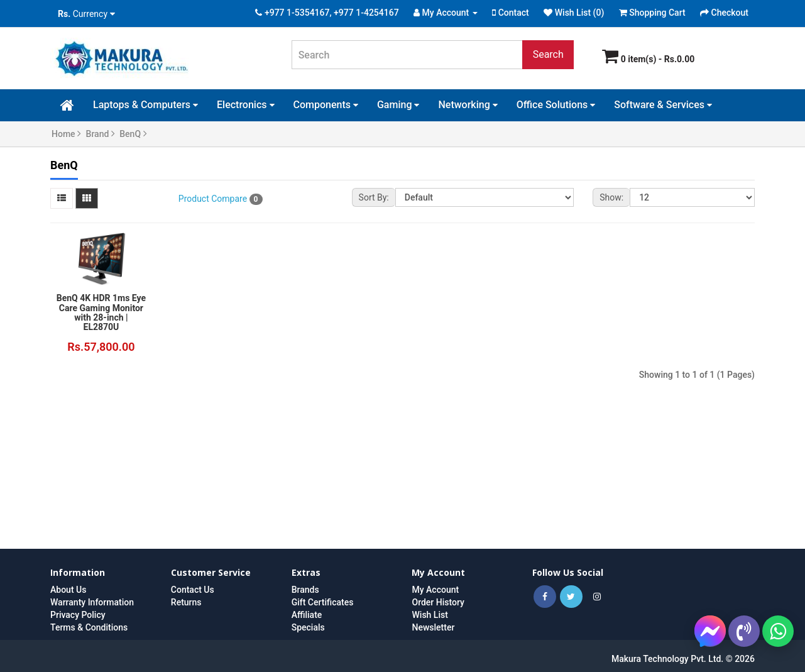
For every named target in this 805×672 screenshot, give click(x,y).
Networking (468, 105)
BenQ (133, 134)
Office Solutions (556, 105)
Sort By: (374, 197)
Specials (308, 627)
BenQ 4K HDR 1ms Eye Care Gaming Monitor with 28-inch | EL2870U (101, 312)
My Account (435, 590)
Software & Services (663, 105)
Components (326, 105)
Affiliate (307, 615)
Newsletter (433, 627)
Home (66, 134)
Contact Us (193, 590)
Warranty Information (92, 602)
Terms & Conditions (89, 627)
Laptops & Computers (145, 105)
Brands (305, 590)
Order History (438, 602)
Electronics (245, 105)
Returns (186, 602)
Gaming (398, 105)
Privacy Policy (78, 615)
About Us (68, 590)
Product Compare (221, 199)
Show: (611, 197)
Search (548, 54)
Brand (101, 134)
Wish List (430, 615)
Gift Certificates (323, 602)
